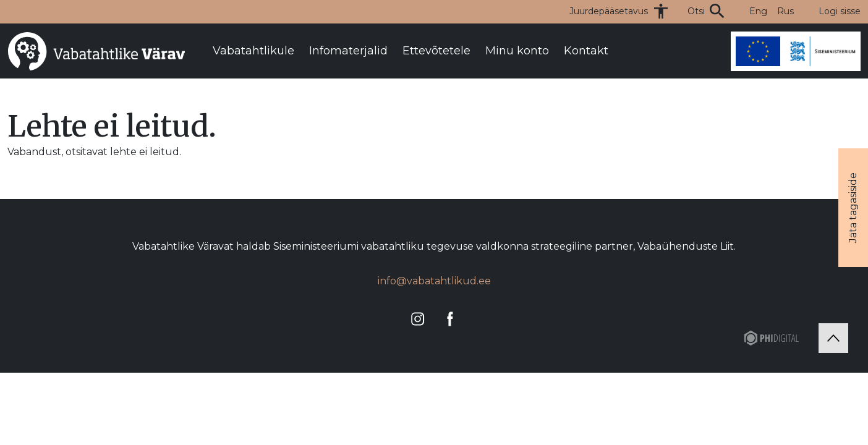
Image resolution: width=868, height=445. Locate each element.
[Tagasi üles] (833, 338)
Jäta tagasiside (853, 208)
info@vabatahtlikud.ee (434, 281)
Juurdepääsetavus (609, 11)
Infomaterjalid (348, 51)
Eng (758, 11)
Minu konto (517, 51)
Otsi (696, 11)
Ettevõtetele (436, 51)
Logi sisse (840, 11)
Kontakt (586, 51)
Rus (785, 11)
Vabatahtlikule (253, 51)
